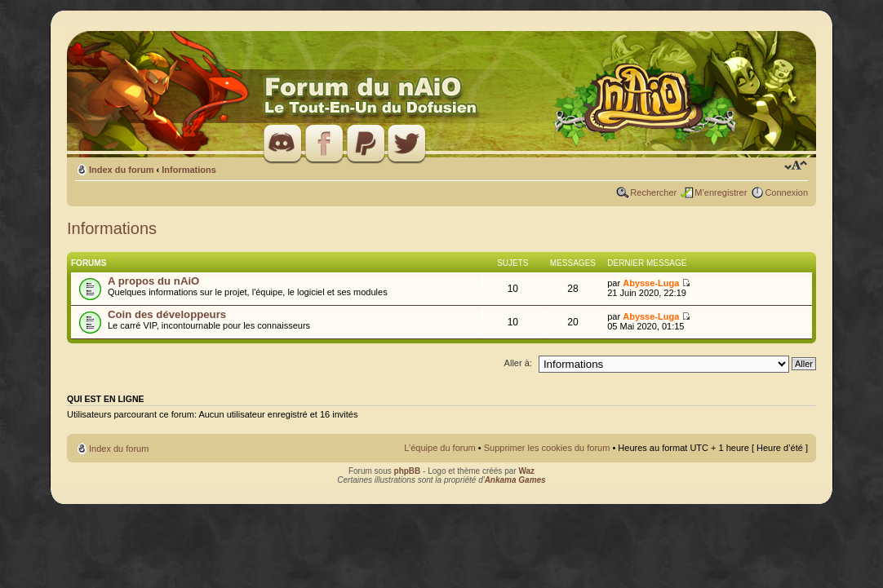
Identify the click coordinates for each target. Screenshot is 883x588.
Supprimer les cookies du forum (547, 448)
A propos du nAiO (153, 281)
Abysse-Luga (651, 283)
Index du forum (121, 170)
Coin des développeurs (167, 314)
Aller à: (518, 363)
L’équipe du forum (439, 448)
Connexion (786, 192)
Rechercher (653, 192)
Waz (526, 471)
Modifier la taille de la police (796, 166)
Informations (189, 170)
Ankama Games (515, 480)
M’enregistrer (721, 192)
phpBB (408, 471)
